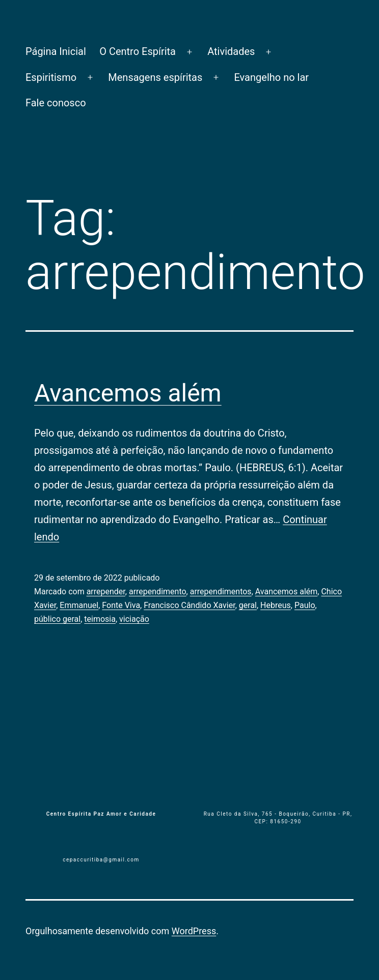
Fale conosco (56, 103)
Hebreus (276, 605)
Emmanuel (79, 605)
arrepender (106, 592)
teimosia (100, 619)
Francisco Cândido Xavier (189, 605)
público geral (57, 619)
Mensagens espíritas (155, 77)
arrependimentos (221, 592)
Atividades (231, 51)
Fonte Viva (121, 605)
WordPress (194, 931)
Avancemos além (128, 393)
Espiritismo (51, 77)
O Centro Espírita (138, 51)
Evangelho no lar (271, 77)
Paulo (305, 605)
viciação (134, 619)
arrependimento (158, 592)
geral (248, 605)
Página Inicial (56, 51)
